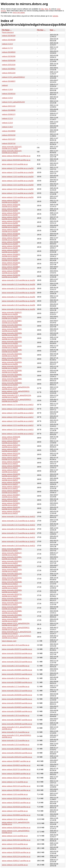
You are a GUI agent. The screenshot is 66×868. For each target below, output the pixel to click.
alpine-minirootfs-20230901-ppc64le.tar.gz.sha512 (12, 558)
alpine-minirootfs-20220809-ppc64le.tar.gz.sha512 (12, 616)
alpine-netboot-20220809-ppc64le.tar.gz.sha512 (11, 479)
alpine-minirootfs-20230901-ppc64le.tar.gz (17, 670)
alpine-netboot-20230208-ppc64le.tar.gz (16, 848)
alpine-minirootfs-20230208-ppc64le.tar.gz (17, 695)
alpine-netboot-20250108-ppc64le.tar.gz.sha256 (11, 206)
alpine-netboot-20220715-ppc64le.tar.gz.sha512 (11, 459)
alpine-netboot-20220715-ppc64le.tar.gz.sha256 (11, 218)
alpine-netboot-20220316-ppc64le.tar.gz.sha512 (11, 500)
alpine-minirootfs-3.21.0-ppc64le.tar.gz (16, 732)
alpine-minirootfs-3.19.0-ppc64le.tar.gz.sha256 (18, 280)
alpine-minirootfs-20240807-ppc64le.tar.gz (17, 720)
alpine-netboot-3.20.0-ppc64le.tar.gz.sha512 (18, 417)
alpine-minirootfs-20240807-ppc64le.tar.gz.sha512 (12, 566)
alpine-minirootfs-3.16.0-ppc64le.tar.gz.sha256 (18, 301)
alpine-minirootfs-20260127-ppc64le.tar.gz (17, 749)
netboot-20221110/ (9, 106)
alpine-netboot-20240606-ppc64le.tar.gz (16, 815)
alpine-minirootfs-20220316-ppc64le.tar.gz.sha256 (12, 326)
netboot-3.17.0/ (7, 48)
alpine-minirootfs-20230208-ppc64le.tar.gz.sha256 (12, 371)
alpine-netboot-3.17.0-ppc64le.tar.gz (15, 782)
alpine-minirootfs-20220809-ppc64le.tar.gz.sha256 (12, 380)
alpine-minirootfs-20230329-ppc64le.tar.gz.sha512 (12, 570)
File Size (40, 30)
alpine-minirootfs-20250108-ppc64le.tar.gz (17, 724)
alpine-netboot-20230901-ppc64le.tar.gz (16, 790)
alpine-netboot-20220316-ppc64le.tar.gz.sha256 (11, 264)
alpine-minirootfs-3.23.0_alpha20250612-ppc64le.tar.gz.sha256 (17, 400)
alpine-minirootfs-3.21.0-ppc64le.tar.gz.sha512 (18, 521)
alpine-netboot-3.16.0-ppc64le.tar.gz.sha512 (18, 421)
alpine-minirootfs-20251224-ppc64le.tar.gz (17, 757)
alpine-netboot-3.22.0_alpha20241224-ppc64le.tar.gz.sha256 (16, 388)
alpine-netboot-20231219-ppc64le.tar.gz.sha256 (11, 231)
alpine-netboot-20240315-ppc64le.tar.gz (16, 803)
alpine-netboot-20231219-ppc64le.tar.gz (16, 798)
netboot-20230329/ (9, 36)
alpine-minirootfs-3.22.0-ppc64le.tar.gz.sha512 (18, 525)
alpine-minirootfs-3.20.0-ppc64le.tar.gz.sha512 (18, 537)
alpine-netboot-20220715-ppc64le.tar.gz (16, 770)
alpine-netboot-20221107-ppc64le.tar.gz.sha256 (11, 239)
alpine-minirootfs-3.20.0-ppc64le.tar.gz (16, 716)
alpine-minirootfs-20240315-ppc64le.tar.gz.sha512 (12, 599)
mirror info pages (19, 13)
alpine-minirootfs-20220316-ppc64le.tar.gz (17, 653)
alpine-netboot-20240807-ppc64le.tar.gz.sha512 (11, 496)
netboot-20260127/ (9, 114)
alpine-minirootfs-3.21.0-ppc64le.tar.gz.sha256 (18, 284)
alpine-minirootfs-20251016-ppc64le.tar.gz (17, 753)
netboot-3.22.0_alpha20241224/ (13, 102)
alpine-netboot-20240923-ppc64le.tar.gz (16, 765)
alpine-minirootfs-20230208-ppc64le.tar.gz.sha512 (12, 608)
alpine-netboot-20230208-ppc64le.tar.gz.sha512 (11, 483)
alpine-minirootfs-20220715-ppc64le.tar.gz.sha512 (12, 595)
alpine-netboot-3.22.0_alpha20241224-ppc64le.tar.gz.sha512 (16, 624)
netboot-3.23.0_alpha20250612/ (13, 77)
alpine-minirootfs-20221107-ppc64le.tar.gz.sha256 (12, 148)
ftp (50, 9)
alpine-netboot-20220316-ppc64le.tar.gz (16, 156)
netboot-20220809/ (9, 131)
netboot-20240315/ (9, 94)
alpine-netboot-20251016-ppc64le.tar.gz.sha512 (11, 446)
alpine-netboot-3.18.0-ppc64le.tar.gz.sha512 (18, 413)
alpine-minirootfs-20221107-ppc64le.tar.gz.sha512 (12, 152)
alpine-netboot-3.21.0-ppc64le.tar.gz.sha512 (18, 430)
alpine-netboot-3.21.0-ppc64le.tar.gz (15, 819)
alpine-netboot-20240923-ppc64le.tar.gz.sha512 (11, 492)
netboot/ (5, 85)
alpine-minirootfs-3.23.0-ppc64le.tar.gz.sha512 (18, 529)
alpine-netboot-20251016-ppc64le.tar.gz (16, 840)
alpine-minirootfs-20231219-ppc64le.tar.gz (17, 662)
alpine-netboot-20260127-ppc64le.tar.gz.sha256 (11, 251)
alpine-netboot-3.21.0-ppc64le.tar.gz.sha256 (18, 193)
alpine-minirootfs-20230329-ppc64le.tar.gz (17, 699)
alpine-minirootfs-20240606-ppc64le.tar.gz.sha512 (12, 612)
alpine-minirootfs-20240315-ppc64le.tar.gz (17, 674)
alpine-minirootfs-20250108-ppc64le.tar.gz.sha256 (12, 351)
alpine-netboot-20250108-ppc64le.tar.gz (16, 828)
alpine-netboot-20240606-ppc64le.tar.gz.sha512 (11, 467)
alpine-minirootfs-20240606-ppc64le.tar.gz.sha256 (12, 376)
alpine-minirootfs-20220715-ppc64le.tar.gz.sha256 (12, 359)
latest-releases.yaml (9, 641)
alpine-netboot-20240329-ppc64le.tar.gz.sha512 (11, 475)
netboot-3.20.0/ (7, 98)
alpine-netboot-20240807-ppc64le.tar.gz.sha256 (11, 268)
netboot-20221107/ (9, 139)
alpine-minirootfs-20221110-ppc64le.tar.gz (17, 691)
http (42, 9)
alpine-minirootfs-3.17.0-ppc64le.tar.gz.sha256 (18, 297)
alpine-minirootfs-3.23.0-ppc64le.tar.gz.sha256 (18, 293)
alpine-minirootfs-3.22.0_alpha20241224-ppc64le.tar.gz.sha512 (17, 633)
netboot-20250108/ (9, 61)
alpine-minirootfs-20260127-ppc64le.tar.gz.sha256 (12, 313)
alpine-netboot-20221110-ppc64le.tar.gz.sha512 (11, 442)
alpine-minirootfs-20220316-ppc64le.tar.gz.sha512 (12, 562)
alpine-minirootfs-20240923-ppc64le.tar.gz (17, 707)
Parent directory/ (8, 32)
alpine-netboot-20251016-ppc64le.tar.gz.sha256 (11, 210)
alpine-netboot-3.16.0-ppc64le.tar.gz (15, 164)
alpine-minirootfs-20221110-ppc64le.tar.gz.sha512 (12, 587)
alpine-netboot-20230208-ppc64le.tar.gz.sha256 (11, 247)
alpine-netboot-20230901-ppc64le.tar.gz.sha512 (11, 504)
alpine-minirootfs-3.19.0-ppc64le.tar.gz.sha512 (18, 517)
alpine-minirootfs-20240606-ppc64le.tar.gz (17, 711)
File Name (6, 30)
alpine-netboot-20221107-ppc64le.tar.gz (16, 778)
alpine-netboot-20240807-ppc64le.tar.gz (16, 761)
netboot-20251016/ (9, 65)
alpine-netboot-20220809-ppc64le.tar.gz (16, 774)
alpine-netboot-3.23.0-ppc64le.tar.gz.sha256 (18, 172)
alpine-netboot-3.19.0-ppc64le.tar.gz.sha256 (18, 197)
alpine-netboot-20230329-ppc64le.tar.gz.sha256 (11, 276)
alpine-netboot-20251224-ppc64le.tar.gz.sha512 (11, 450)
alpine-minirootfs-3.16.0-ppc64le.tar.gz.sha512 (18, 542)
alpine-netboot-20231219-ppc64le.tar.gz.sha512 (11, 454)
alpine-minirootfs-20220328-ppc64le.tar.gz (17, 658)
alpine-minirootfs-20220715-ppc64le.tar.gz (17, 649)
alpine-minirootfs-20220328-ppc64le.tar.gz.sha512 (12, 591)
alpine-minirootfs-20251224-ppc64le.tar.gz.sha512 (12, 575)
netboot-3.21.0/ (7, 119)
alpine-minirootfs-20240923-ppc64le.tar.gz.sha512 (12, 550)
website (55, 16)
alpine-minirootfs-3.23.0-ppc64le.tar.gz (16, 745)
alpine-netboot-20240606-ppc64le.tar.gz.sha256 (11, 226)
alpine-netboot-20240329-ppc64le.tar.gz (16, 807)
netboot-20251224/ (9, 73)
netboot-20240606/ (9, 110)
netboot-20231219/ (9, 135)
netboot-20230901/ (9, 69)
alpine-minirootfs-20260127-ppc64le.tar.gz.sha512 (12, 554)
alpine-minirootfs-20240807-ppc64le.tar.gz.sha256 (12, 322)
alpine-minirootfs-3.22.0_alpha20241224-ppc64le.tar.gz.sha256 (17, 396)
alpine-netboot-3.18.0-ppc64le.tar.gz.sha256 (18, 177)
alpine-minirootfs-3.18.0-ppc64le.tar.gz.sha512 (18, 546)
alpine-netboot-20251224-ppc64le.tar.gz (16, 857)
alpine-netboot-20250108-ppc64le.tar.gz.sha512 (11, 438)
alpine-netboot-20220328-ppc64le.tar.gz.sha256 (11, 222)
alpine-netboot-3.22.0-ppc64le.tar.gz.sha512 (18, 425)
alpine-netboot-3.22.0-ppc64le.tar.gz (15, 836)
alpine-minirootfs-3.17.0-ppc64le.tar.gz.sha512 (18, 533)
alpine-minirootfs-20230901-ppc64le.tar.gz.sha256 (12, 318)
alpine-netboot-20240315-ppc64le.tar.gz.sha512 (11, 508)
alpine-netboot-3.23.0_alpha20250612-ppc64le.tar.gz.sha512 (16, 629)
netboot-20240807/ (9, 81)
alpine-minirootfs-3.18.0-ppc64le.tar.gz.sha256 (18, 309)
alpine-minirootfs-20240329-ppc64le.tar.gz (17, 703)
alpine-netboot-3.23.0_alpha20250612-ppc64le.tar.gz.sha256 (16, 392)
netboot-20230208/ (9, 56)
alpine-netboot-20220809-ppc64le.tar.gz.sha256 (11, 243)
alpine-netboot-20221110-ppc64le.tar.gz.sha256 (11, 201)
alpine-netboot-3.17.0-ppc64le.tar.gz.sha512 (18, 405)
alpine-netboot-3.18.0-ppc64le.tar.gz (15, 865)
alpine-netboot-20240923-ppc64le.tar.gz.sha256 (11, 255)
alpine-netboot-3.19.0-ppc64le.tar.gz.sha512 (18, 434)
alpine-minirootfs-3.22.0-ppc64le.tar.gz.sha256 (18, 289)
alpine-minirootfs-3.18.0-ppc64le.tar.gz (16, 678)
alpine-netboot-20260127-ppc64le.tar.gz (16, 861)
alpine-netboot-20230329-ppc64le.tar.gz (16, 852)
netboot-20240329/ (9, 40)
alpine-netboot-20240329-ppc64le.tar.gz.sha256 (11, 235)
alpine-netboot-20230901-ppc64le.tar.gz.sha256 (11, 272)
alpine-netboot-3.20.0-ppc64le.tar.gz (15, 811)
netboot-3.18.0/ (7, 127)
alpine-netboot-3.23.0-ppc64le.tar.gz (15, 844)
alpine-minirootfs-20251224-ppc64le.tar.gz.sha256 (12, 338)
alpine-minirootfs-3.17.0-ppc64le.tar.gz (16, 687)
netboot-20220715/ (9, 143)
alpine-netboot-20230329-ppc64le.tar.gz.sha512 (11, 512)
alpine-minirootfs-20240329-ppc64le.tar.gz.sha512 (12, 620)
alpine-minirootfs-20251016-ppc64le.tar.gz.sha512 (12, 579)
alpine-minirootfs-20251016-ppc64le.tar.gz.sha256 (12, 342)
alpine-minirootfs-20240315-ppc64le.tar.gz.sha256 (12, 363)
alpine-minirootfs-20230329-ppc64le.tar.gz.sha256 (12, 334)
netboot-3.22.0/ (7, 44)
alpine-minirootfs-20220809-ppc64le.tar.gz (17, 682)
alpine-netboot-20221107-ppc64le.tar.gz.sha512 (11, 471)
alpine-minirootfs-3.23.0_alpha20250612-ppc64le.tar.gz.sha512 (17, 637)
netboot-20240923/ (9, 52)
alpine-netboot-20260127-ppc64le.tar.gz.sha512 (11, 488)
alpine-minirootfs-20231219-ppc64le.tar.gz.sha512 (12, 604)
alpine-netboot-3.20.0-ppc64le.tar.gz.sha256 (18, 181)
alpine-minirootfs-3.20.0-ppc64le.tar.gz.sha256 (18, 305)
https (46, 9)
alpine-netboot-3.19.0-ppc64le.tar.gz (15, 794)
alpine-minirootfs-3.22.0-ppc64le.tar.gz (16, 741)
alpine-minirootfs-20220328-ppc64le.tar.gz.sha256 (12, 355)
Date (52, 30)
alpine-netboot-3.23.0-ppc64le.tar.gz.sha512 (18, 409)
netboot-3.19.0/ (7, 90)
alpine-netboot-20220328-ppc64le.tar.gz (16, 160)
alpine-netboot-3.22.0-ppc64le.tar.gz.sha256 (18, 189)
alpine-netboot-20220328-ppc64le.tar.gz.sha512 (11, 463)
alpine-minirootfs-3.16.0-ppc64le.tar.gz (16, 645)
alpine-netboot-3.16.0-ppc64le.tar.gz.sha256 (18, 185)
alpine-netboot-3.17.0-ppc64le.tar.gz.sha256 (18, 168)
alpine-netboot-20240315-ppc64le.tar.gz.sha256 (11, 260)
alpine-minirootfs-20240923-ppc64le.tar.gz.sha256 (12, 330)
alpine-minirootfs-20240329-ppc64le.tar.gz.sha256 (12, 384)
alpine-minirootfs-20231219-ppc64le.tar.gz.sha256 (12, 367)
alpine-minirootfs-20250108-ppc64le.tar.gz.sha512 (12, 583)
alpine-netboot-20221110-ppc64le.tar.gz (16, 786)
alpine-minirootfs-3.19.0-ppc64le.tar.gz (16, 666)
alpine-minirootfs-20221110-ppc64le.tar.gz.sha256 (12, 347)
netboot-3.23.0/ (7, 123)
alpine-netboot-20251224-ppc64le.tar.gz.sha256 (11, 214)
